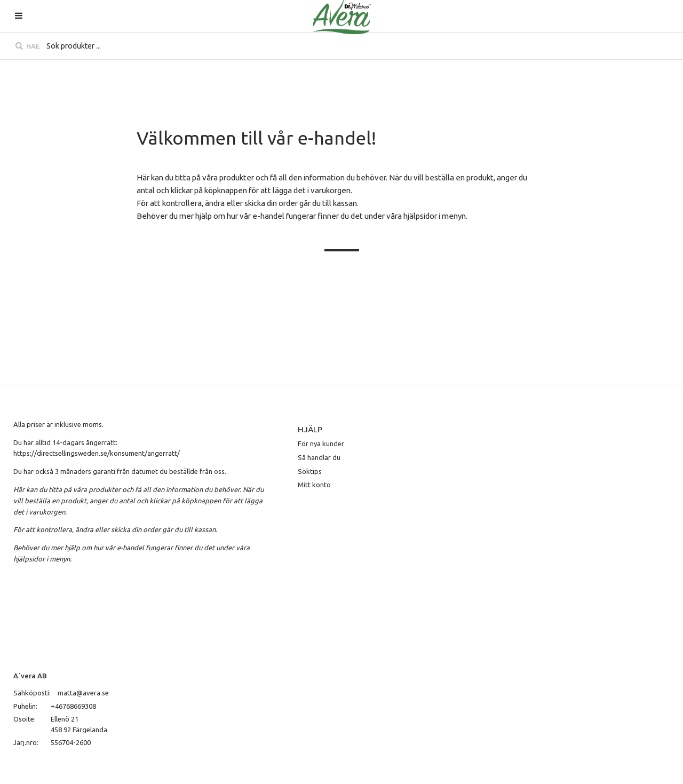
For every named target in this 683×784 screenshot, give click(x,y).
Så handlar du (319, 457)
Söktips (310, 471)
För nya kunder (321, 444)
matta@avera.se (83, 693)
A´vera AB (30, 676)
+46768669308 (73, 706)
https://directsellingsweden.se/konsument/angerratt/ (97, 453)
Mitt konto (314, 485)
